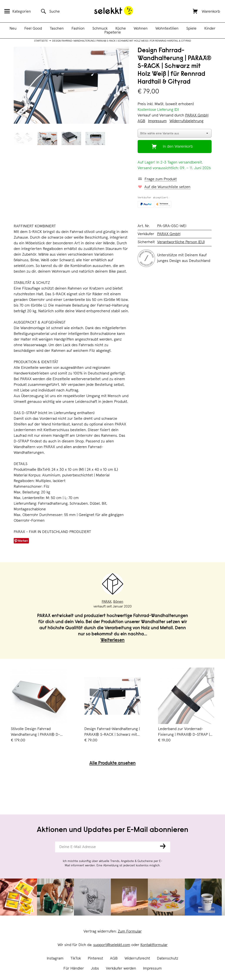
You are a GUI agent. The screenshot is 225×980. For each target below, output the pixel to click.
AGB (114, 958)
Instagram (55, 958)
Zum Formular (130, 931)
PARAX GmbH (197, 115)
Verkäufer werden (121, 968)
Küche (121, 29)
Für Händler (74, 968)
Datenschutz (168, 958)
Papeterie (113, 32)
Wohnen (141, 29)
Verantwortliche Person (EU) (181, 242)
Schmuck (100, 29)
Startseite (41, 41)
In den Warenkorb (178, 147)
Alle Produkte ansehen (112, 763)
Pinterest (95, 958)
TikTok (76, 958)
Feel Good (33, 29)
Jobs (95, 968)
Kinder (210, 29)
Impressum (152, 968)
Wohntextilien (167, 29)
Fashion (78, 29)
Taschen (57, 29)
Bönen (118, 602)
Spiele (191, 29)
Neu (13, 29)
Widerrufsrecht (137, 958)
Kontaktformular (154, 945)
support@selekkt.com (112, 945)
